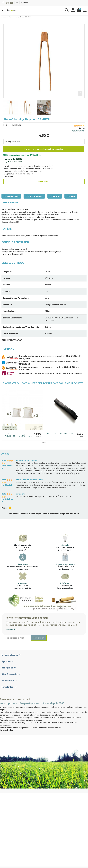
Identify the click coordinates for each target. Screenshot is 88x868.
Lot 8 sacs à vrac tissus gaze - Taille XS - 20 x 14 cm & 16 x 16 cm (18, 435)
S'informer (65, 583)
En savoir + (12, 629)
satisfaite (21, 494)
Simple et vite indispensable (29, 480)
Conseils (65, 545)
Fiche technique (34, 196)
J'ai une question (44, 181)
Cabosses (23, 583)
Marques (25, 3)
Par (7, 467)
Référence (7, 125)
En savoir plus (11, 196)
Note (4, 460)
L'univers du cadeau (65, 564)
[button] (43, 443)
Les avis (71, 196)
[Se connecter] (73, 10)
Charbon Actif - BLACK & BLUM (60, 434)
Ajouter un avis (78, 131)
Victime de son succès (27, 460)
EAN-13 (5, 340)
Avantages (23, 564)
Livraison (55, 196)
